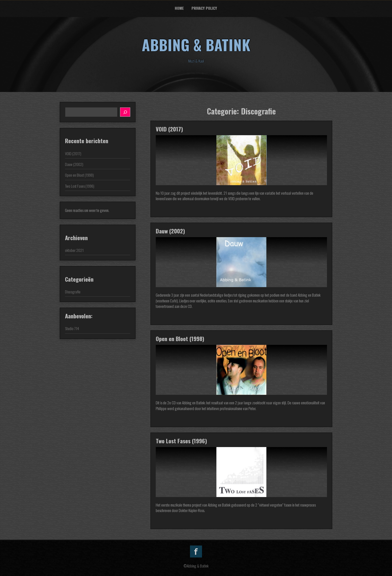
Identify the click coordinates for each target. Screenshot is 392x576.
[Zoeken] (125, 112)
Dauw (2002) (170, 231)
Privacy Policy (204, 8)
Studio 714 (72, 328)
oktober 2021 (74, 250)
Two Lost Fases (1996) (181, 441)
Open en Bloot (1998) (180, 339)
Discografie (73, 292)
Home (179, 8)
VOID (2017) (169, 129)
